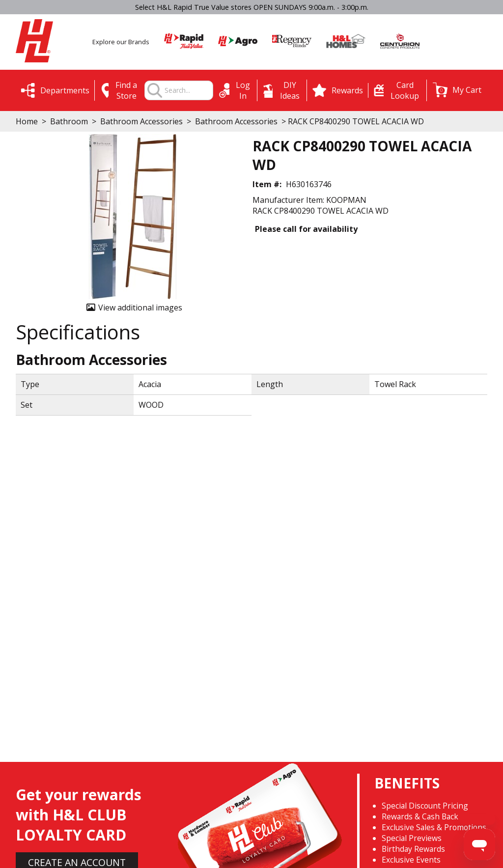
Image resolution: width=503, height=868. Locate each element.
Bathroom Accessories (141, 121)
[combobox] (188, 91)
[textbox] (188, 91)
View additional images (140, 308)
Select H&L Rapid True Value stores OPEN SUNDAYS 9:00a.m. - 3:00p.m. (252, 7)
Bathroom (69, 121)
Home (27, 121)
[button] (457, 90)
